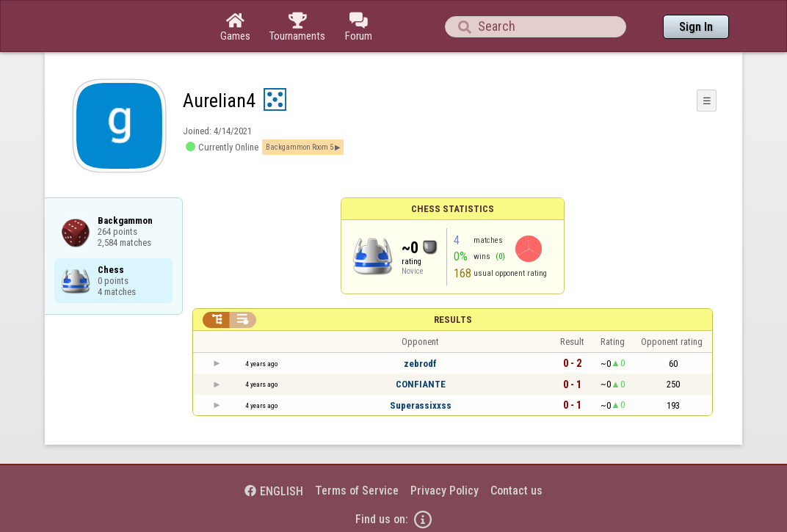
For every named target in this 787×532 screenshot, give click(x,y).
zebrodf (420, 364)
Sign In (696, 27)
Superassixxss (421, 405)
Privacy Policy (445, 491)
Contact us (516, 491)
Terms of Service (357, 491)
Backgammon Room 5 (300, 147)
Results (453, 320)
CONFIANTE (421, 384)
